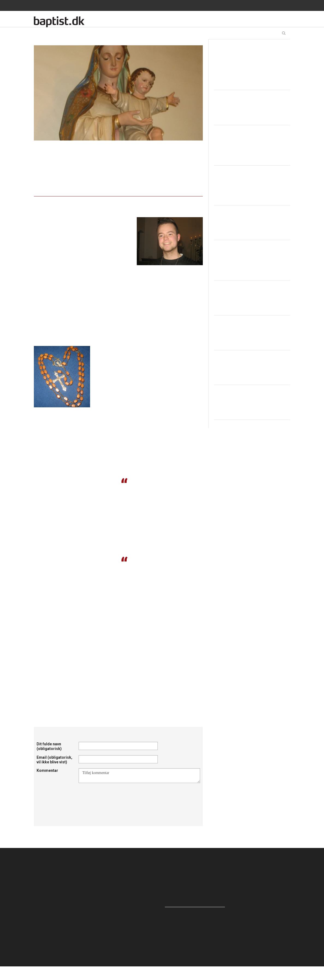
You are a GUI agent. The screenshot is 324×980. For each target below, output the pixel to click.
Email (54, 760)
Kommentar (47, 770)
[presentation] (120, 796)
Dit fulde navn (49, 746)
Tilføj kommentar (139, 776)
